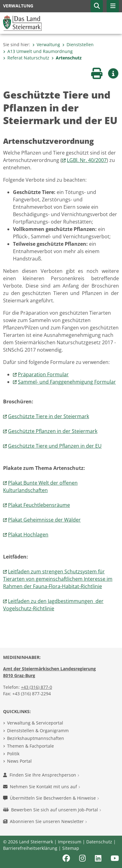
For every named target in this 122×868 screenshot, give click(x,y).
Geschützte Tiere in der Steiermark (49, 416)
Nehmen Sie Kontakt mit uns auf (42, 787)
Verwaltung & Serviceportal (35, 723)
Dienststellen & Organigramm (38, 731)
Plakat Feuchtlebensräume (39, 505)
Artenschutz (67, 58)
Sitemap (71, 848)
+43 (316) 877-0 (37, 687)
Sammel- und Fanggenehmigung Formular (67, 382)
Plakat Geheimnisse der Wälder (44, 520)
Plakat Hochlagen (28, 535)
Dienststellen (78, 44)
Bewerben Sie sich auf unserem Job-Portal (52, 810)
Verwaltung (46, 44)
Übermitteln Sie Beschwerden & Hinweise (51, 798)
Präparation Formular (43, 374)
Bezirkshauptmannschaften (36, 738)
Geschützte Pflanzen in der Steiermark (53, 431)
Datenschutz (99, 842)
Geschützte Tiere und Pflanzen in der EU (55, 446)
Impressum (70, 842)
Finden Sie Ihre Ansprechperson (41, 775)
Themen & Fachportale (30, 746)
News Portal (19, 761)
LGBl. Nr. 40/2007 (87, 160)
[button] (97, 6)
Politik (13, 754)
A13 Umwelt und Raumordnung (38, 51)
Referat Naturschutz (26, 58)
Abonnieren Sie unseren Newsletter (45, 821)
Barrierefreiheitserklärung (30, 848)
